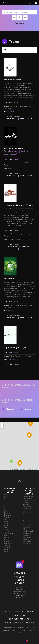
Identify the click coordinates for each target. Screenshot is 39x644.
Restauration (28, 543)
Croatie (6, 509)
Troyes (16, 103)
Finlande (7, 517)
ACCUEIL (8, 611)
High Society (12, 359)
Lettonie (7, 529)
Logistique (27, 527)
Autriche (7, 499)
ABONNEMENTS (19, 615)
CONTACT (30, 623)
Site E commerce (26, 119)
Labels (26, 523)
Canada (6, 505)
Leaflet (11, 470)
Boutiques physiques (13, 117)
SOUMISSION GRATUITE (24, 611)
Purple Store (12, 168)
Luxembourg (8, 533)
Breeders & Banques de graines (17, 247)
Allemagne (8, 495)
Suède (6, 549)
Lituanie (7, 531)
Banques (26, 501)
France (6, 519)
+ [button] (2, 424)
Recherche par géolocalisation (25, 17)
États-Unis (7, 515)
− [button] (2, 427)
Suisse (6, 552)
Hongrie (7, 523)
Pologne (7, 539)
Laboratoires (28, 525)
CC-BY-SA (36, 470)
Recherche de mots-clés (4, 12)
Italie (6, 527)
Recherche (19, 23)
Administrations (29, 497)
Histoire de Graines (14, 239)
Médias (26, 529)
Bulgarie (7, 503)
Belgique (7, 501)
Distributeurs (11, 119)
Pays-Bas (7, 537)
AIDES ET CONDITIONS (14, 623)
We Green (11, 311)
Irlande (6, 525)
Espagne (7, 513)
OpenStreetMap (23, 470)
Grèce (6, 521)
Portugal (7, 541)
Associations (28, 499)
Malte (6, 535)
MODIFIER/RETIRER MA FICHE (19, 619)
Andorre (7, 497)
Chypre (6, 507)
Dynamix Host (29, 629)
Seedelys (11, 112)
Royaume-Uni (9, 547)
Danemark (7, 511)
